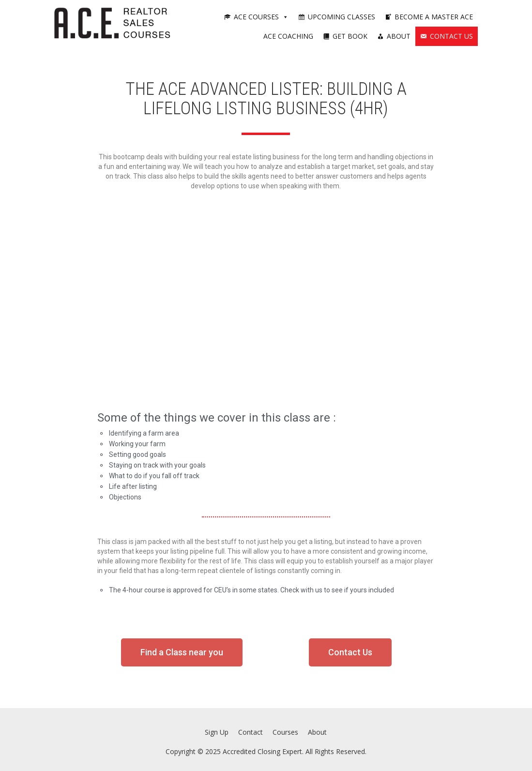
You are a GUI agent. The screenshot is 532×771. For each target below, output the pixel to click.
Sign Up (217, 732)
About (399, 36)
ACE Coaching (288, 36)
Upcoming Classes (342, 17)
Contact (251, 732)
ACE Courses (261, 17)
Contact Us (451, 36)
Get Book (350, 36)
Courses (285, 732)
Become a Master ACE (434, 17)
